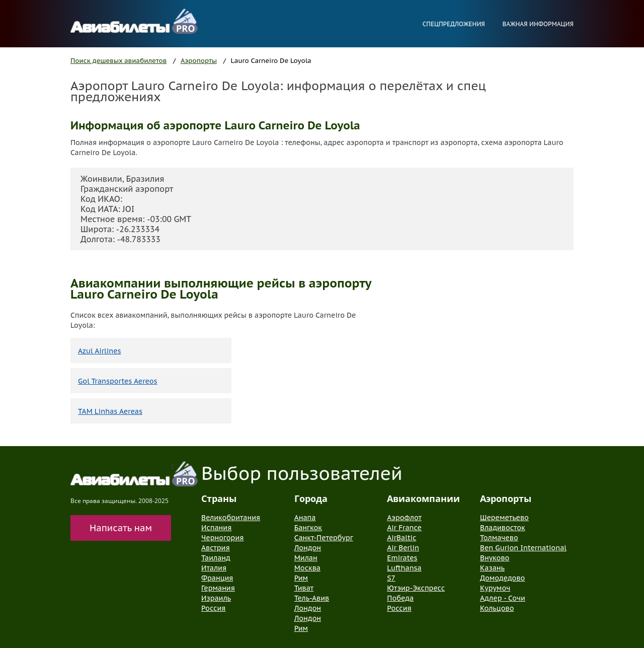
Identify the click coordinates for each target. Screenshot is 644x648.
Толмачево (499, 538)
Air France (404, 528)
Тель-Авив (312, 598)
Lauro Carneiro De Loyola (271, 61)
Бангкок (308, 528)
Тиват (304, 588)
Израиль (216, 598)
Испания (216, 528)
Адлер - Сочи (503, 598)
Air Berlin (403, 548)
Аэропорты (199, 61)
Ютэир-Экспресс (416, 588)
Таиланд (216, 558)
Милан (306, 558)
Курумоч (495, 588)
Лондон (308, 548)
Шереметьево (504, 518)
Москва (307, 568)
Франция (217, 578)
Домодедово (502, 578)
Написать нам (121, 528)
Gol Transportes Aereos (118, 381)
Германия (218, 588)
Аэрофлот (404, 518)
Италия (214, 568)
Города (311, 498)
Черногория (222, 538)
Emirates (402, 558)
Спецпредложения (454, 24)
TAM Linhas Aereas (110, 411)
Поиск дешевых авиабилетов (118, 61)
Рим (301, 578)
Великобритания (231, 518)
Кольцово (497, 608)
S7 (391, 578)
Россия (213, 608)
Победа (400, 598)
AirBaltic (401, 538)
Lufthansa (404, 568)
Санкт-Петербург (324, 538)
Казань (492, 568)
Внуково (495, 558)
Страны (219, 498)
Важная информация (538, 24)
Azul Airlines (100, 351)
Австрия (216, 548)
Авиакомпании (423, 498)
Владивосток (503, 528)
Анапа (305, 518)
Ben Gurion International (523, 548)
